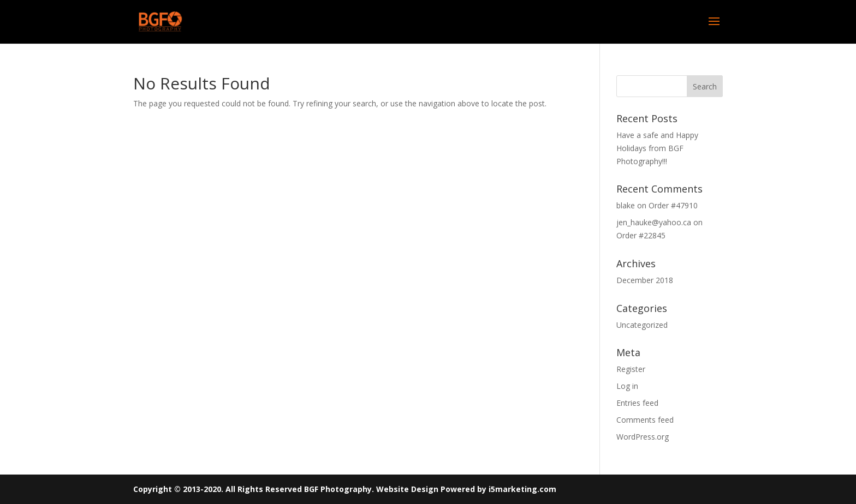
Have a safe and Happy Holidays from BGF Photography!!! (657, 148)
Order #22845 (641, 235)
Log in (627, 386)
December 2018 (645, 280)
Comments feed (645, 420)
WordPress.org (643, 437)
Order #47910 (673, 205)
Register (631, 369)
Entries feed (637, 403)
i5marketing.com (522, 489)
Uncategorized (642, 325)
